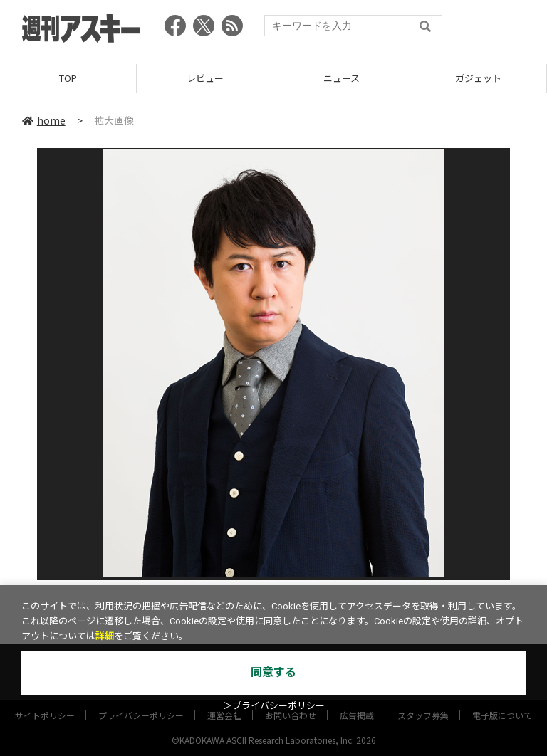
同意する (273, 672)
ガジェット (478, 78)
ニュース (342, 78)
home (44, 120)
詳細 (105, 636)
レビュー (205, 78)
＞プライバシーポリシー (274, 706)
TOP (68, 78)
